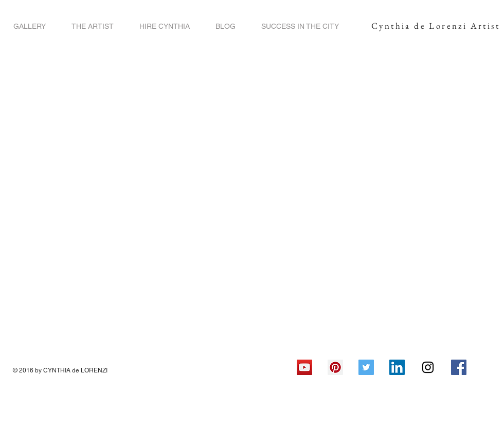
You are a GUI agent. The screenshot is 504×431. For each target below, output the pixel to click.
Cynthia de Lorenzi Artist (436, 26)
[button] (30, 26)
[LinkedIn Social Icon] (397, 367)
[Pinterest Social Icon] (335, 367)
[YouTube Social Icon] (304, 367)
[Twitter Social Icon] (366, 367)
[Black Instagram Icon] (428, 367)
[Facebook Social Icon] (459, 367)
